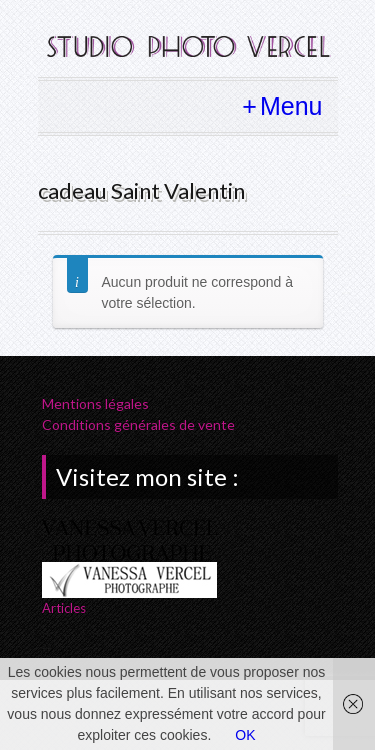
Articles (64, 608)
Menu (291, 106)
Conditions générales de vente (138, 424)
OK (245, 735)
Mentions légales (95, 403)
